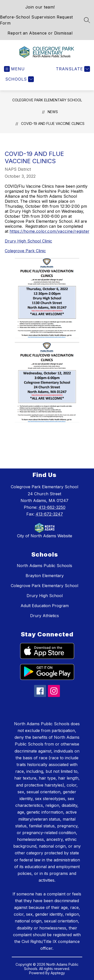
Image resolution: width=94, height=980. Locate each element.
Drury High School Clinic (28, 241)
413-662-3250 (52, 507)
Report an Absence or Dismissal (40, 33)
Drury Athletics (44, 616)
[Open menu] (14, 69)
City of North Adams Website (45, 536)
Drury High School (45, 596)
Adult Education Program (45, 606)
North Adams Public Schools (44, 566)
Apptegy (58, 973)
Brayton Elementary (45, 576)
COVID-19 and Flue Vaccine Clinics (53, 124)
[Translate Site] (72, 69)
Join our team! (40, 7)
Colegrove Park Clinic (25, 251)
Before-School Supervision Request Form (36, 20)
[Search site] (87, 20)
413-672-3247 (49, 514)
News (53, 112)
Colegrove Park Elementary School (47, 100)
